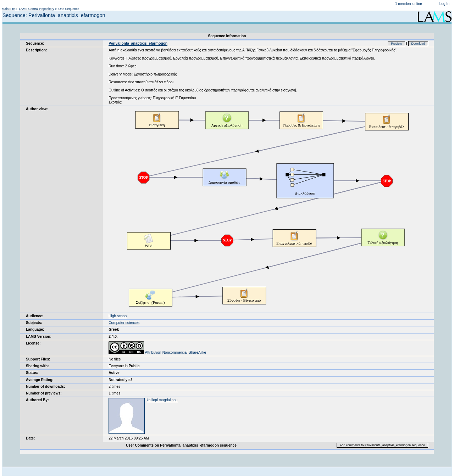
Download (418, 44)
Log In (444, 4)
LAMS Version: (39, 337)
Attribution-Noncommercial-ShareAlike (157, 352)
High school (118, 316)
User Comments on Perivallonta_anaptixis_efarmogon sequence (181, 445)
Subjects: (34, 323)
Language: (35, 329)
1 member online (409, 4)
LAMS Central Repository (36, 9)
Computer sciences (124, 323)
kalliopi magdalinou (162, 400)
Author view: (37, 109)
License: (33, 343)
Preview (396, 44)
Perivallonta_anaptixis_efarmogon (138, 43)
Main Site (8, 9)
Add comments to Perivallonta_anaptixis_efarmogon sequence (382, 445)
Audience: (35, 316)
